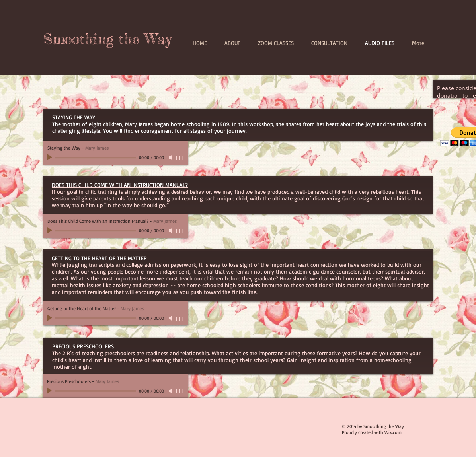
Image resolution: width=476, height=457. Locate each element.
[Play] (51, 158)
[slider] (180, 158)
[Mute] (171, 158)
